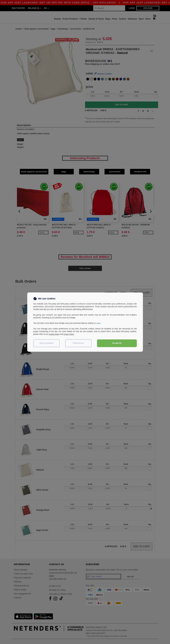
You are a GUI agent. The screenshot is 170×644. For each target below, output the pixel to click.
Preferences (78, 343)
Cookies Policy (55, 334)
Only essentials (47, 343)
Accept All (117, 343)
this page (98, 323)
